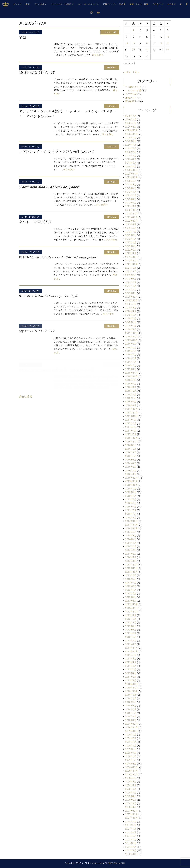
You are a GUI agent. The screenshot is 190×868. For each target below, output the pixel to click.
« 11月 (127, 72)
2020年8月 (131, 308)
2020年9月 (131, 304)
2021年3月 (131, 286)
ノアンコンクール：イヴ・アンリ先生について (57, 152)
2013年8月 (131, 579)
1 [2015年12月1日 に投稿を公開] (134, 30)
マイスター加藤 (133, 91)
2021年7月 (131, 271)
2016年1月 (131, 474)
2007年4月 (131, 840)
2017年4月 (131, 431)
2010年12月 (132, 684)
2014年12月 (132, 521)
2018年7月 (131, 387)
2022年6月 (131, 235)
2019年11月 (132, 337)
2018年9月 (131, 380)
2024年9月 (131, 163)
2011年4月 (131, 673)
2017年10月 (132, 416)
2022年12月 (132, 214)
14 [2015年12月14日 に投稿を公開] (127, 43)
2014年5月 (131, 547)
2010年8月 (131, 698)
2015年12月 (132, 478)
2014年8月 (131, 536)
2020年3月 (131, 322)
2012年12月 (132, 604)
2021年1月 (131, 293)
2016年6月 (131, 456)
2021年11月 (132, 261)
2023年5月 (131, 195)
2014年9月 (131, 532)
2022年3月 (131, 246)
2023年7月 (131, 188)
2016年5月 (131, 460)
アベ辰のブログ (133, 87)
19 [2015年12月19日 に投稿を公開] (161, 43)
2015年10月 (132, 485)
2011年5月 (131, 670)
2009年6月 (131, 746)
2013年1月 (131, 601)
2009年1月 (131, 764)
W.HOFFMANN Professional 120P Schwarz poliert (58, 257)
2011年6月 (131, 666)
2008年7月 (131, 785)
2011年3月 (131, 677)
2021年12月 (132, 257)
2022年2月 (131, 250)
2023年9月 (131, 181)
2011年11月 (132, 648)
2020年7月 (131, 311)
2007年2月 (131, 847)
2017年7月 (131, 420)
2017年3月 (131, 434)
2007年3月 (131, 843)
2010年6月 (131, 706)
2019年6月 (131, 351)
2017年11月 (132, 413)
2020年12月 (132, 297)
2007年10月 (132, 818)
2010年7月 (131, 702)
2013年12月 (132, 565)
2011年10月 (132, 651)
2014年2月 (131, 557)
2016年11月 (132, 442)
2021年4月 (131, 282)
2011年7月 (131, 662)
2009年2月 (131, 760)
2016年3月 (131, 467)
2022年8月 (131, 228)
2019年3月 (131, 362)
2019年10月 (132, 340)
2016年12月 (132, 438)
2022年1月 (131, 253)
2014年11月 (132, 525)
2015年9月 (131, 489)
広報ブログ (131, 98)
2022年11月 (132, 217)
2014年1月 (131, 561)
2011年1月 (131, 680)
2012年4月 (131, 633)
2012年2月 (131, 641)
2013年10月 (132, 572)
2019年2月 (131, 366)
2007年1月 (131, 851)
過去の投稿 (25, 397)
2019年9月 (131, 344)
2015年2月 (131, 514)
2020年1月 (131, 329)
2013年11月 (132, 568)
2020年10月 (132, 301)
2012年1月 (131, 644)
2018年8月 (131, 384)
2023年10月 (132, 177)
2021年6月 (131, 275)
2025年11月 (132, 134)
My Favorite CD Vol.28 (37, 72)
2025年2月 (131, 156)
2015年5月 (131, 503)
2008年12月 (132, 767)
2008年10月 (132, 775)
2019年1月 (131, 369)
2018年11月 (132, 373)
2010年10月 (132, 691)
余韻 (22, 37)
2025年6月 (131, 148)
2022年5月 (131, 239)
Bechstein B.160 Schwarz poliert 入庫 (48, 296)
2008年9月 (131, 778)
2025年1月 (131, 159)
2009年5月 (131, 749)
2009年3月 (131, 756)
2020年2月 (131, 326)
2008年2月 (131, 803)
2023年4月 (131, 199)
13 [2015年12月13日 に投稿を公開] (168, 37)
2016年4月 (131, 463)
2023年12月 (132, 170)
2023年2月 (131, 206)
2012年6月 (131, 626)
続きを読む (98, 55)
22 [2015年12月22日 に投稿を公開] (134, 50)
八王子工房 (131, 94)
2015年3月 (131, 510)
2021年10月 (132, 264)
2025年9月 (131, 138)
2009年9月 (131, 735)
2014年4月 (131, 550)
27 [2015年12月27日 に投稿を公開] (168, 50)
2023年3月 (131, 203)
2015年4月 (131, 507)
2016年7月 (131, 452)
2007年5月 (131, 836)
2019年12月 (132, 333)
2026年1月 (131, 127)
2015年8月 (131, 492)
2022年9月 (131, 224)
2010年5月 (131, 709)
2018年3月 (131, 398)
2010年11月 (132, 688)
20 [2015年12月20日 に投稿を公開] (168, 43)
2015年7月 (131, 496)
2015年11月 (132, 481)
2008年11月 (132, 771)
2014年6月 (131, 543)
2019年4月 (131, 358)
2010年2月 (131, 717)
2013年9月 (131, 575)
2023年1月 (131, 210)
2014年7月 (131, 539)
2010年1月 (131, 720)
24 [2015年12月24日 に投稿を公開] (147, 50)
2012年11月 (132, 608)
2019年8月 (131, 348)
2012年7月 (131, 622)
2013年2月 (131, 597)
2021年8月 (131, 268)
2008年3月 (131, 800)
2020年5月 (131, 315)
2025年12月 (132, 130)
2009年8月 (131, 738)
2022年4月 (131, 243)
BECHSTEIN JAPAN (115, 863)
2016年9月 (131, 445)
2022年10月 (132, 221)
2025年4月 (131, 152)
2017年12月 (132, 409)
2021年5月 (131, 279)
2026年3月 (131, 120)
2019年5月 (131, 355)
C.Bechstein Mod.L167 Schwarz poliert (49, 187)
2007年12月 (132, 811)
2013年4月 (131, 594)
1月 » (136, 72)
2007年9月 (131, 822)
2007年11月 (132, 814)
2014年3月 (131, 554)
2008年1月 (131, 807)
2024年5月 (131, 167)
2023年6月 (131, 192)
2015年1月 (131, 518)
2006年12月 (132, 854)
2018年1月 (131, 405)
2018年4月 (131, 395)
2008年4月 (131, 796)
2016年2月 (131, 471)
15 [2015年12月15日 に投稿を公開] (134, 43)
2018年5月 (131, 391)
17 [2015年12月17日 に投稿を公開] (147, 43)
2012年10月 (132, 612)
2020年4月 (131, 318)
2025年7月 (131, 145)
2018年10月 (132, 376)
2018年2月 (131, 402)
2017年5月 (131, 427)
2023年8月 (131, 185)
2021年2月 (131, 290)
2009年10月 (132, 731)
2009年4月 (131, 753)
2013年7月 (131, 583)
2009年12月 (132, 724)
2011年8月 (131, 659)
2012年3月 (131, 637)
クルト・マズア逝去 (35, 222)
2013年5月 (131, 590)
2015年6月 (131, 499)
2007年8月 (131, 825)
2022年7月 (131, 232)
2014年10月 (132, 528)
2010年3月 (131, 713)
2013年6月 (131, 586)
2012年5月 (131, 630)
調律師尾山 (131, 101)
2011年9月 (131, 655)
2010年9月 (131, 695)
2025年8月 (131, 141)
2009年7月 (131, 742)
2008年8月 (131, 782)
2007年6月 (131, 832)
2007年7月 (131, 829)
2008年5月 (131, 793)
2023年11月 (132, 174)
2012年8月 (131, 619)
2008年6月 (131, 789)
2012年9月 (131, 615)
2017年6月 (131, 424)
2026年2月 (131, 123)
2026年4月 (131, 116)
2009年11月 (132, 728)
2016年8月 (131, 449)
